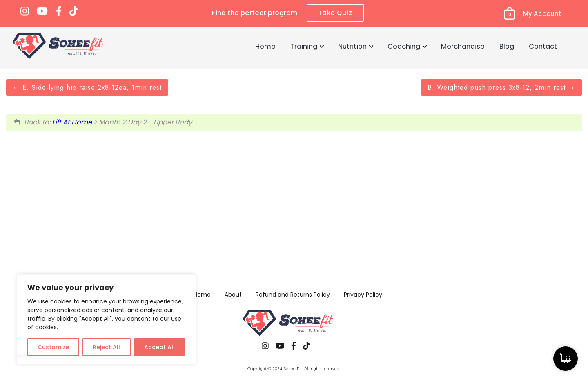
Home (265, 46)
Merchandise (463, 46)
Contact (543, 46)
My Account (542, 14)
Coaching (404, 46)
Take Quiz (335, 13)
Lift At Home (72, 122)
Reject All (106, 347)
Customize (53, 347)
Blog (507, 46)
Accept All (159, 347)
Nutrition (352, 46)
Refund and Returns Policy (293, 295)
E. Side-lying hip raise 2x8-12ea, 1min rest (87, 87)
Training (304, 46)
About (233, 295)
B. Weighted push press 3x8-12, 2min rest (501, 87)
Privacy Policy (363, 295)
